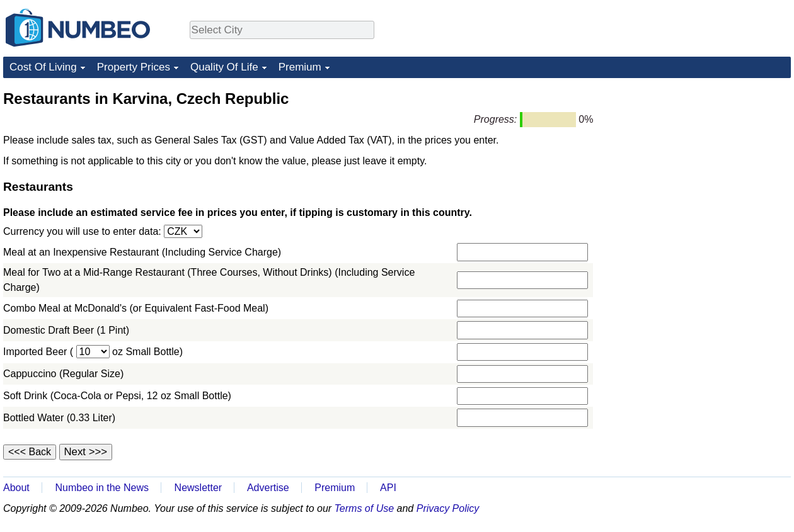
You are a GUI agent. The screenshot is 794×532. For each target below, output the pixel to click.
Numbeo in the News (102, 488)
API (388, 488)
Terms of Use (365, 508)
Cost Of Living (43, 67)
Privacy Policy (448, 508)
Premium (300, 67)
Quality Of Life (224, 67)
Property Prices (134, 67)
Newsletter (198, 488)
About (16, 488)
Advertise (268, 488)
